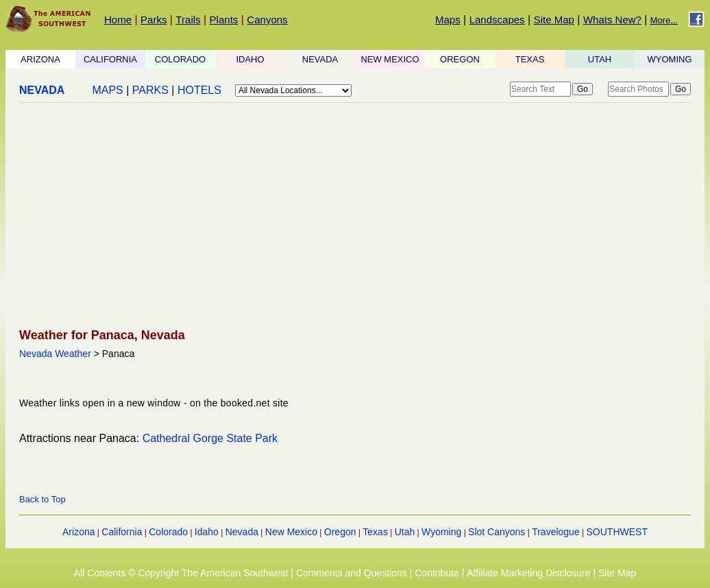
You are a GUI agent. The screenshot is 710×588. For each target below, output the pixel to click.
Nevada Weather (55, 354)
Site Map (554, 20)
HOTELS (199, 90)
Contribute (437, 573)
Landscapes (497, 20)
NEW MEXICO (390, 59)
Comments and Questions (352, 573)
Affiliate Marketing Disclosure (528, 573)
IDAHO (250, 59)
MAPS (107, 90)
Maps (448, 20)
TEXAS (530, 59)
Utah (405, 532)
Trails (188, 20)
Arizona (78, 532)
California (122, 532)
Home (118, 20)
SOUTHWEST (617, 532)
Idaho (207, 532)
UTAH (600, 59)
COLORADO (180, 59)
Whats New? (612, 20)
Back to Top (42, 499)
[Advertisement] (351, 217)
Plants (224, 20)
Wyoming (441, 532)
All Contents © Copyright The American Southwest (181, 573)
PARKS (150, 90)
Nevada (242, 532)
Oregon (340, 532)
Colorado (168, 532)
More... (664, 20)
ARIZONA (40, 59)
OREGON (460, 59)
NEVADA (320, 59)
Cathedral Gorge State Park (210, 438)
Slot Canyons (497, 532)
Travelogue (556, 532)
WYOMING (670, 59)
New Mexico (291, 532)
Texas (375, 532)
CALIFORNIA (110, 59)
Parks (154, 20)
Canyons (267, 20)
